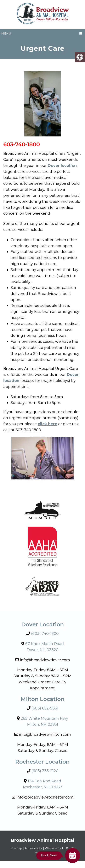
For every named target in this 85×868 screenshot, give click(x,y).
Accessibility (33, 848)
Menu (6, 33)
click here (47, 424)
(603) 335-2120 (45, 771)
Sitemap (16, 848)
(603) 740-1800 (45, 634)
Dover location (62, 166)
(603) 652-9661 (45, 708)
